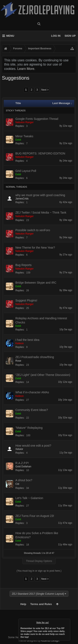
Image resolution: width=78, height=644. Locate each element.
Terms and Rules (41, 604)
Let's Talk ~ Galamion (29, 498)
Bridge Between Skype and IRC (36, 283)
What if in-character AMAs (32, 392)
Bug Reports (24, 265)
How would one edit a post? (33, 446)
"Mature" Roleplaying (29, 428)
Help (23, 604)
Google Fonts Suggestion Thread (37, 119)
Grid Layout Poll (26, 171)
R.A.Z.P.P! (22, 463)
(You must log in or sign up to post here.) (39, 571)
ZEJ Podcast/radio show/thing (35, 357)
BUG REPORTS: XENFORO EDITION (40, 153)
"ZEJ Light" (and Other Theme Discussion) (43, 375)
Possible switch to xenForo (33, 230)
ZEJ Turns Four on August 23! (35, 516)
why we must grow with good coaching (40, 195)
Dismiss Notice (67, 622)
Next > (45, 90)
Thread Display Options (39, 561)
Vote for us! (42, 622)
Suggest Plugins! (26, 300)
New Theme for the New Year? (35, 248)
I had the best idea (27, 340)
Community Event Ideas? (32, 410)
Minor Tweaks (24, 136)
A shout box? (24, 480)
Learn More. (26, 69)
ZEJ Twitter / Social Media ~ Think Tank (41, 213)
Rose (18, 361)
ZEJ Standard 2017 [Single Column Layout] (38, 594)
